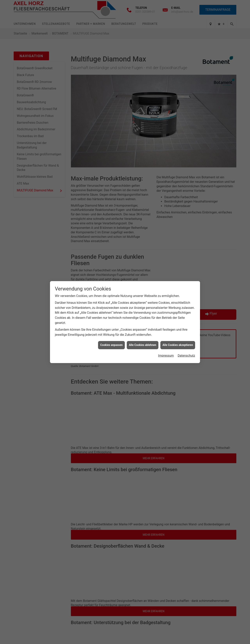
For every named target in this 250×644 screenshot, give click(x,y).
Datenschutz (186, 351)
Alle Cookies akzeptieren (178, 341)
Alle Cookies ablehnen (143, 341)
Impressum (166, 351)
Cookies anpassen (111, 341)
